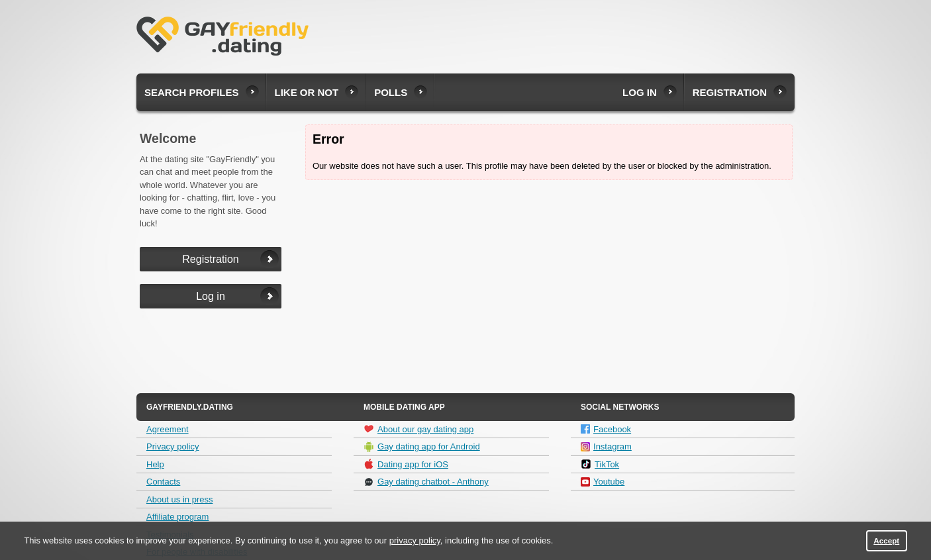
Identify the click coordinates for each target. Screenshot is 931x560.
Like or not (307, 92)
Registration (730, 92)
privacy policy (415, 540)
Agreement (168, 429)
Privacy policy (172, 446)
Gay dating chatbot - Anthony (426, 482)
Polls (391, 92)
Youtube (603, 482)
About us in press (179, 499)
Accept (886, 540)
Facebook (606, 429)
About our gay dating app (418, 429)
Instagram (606, 446)
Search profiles (192, 92)
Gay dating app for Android (422, 447)
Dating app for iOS (406, 464)
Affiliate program (177, 517)
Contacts (163, 482)
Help (155, 464)
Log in (640, 92)
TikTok (600, 464)
